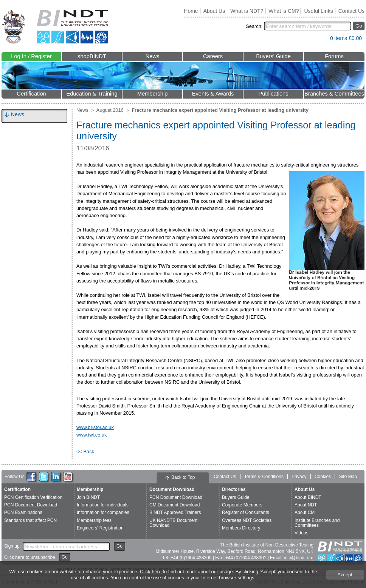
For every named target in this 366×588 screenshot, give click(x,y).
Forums (334, 56)
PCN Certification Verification (33, 497)
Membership (153, 94)
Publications (273, 94)
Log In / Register (31, 56)
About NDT (306, 505)
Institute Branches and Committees (317, 523)
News (153, 56)
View (321, 40)
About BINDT (308, 497)
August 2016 (110, 110)
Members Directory (241, 528)
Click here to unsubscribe (30, 557)
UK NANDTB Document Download (173, 523)
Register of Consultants (246, 512)
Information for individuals (103, 505)
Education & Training (92, 94)
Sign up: (12, 546)
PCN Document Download (31, 505)
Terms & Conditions (264, 477)
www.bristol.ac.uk (95, 427)
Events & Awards (213, 94)
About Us (214, 11)
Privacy (299, 477)
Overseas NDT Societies (247, 520)
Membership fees (94, 520)
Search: (254, 26)
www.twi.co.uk (91, 435)
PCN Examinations (23, 512)
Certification (31, 94)
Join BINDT (88, 497)
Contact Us (351, 11)
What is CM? (284, 11)
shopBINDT (92, 56)
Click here (151, 572)
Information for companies (103, 512)
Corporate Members (242, 505)
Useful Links (318, 11)
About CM (305, 512)
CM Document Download (174, 505)
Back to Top (183, 477)
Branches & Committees (334, 94)
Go (359, 26)
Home (191, 11)
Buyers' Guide (273, 56)
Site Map (348, 477)
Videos (301, 533)
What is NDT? (247, 11)
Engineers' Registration (100, 528)
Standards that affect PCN (30, 520)
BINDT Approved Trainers (175, 512)
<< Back (85, 451)
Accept (345, 575)
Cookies (323, 477)
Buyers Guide (236, 497)
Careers (213, 56)
